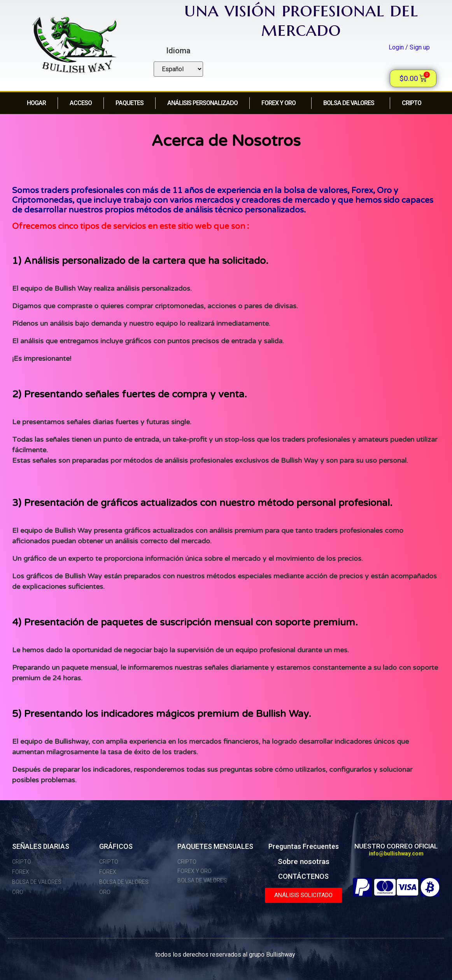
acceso (81, 103)
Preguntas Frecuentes (304, 846)
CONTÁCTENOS (303, 876)
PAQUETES (130, 103)
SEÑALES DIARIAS (41, 846)
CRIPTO (413, 103)
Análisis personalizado (202, 103)
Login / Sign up (409, 47)
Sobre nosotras (304, 861)
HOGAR (36, 103)
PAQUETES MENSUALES (215, 846)
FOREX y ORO (280, 103)
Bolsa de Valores (351, 103)
